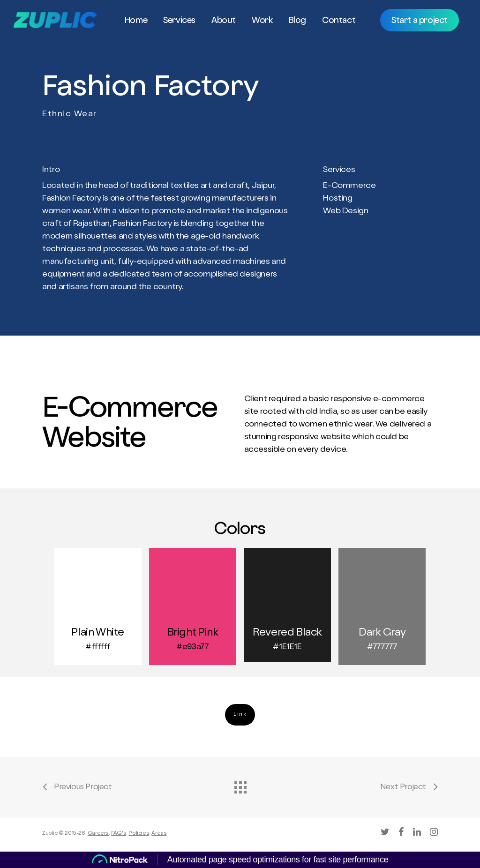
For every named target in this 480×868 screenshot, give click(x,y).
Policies (139, 834)
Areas (159, 834)
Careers (98, 834)
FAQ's (119, 834)
